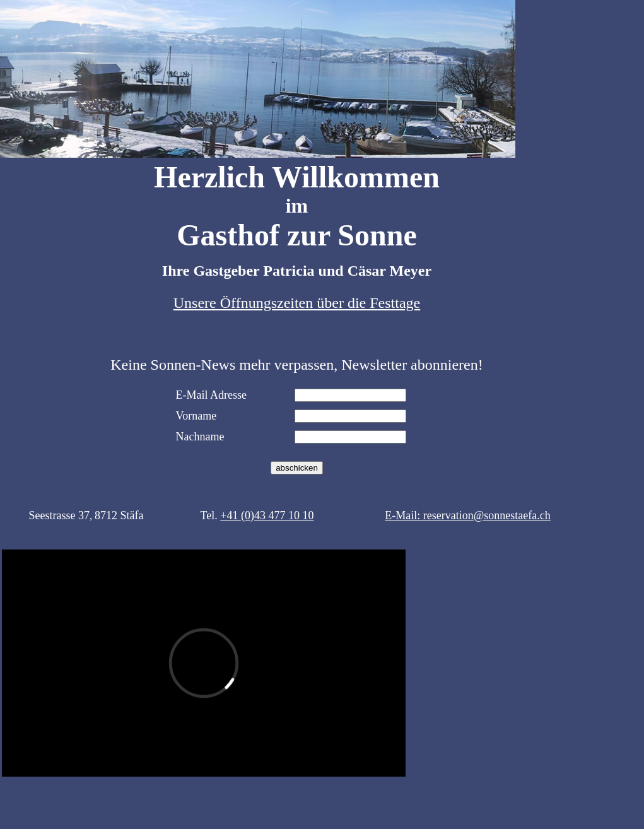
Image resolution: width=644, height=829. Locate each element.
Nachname (200, 437)
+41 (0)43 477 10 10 (267, 515)
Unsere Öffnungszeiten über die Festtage (297, 303)
